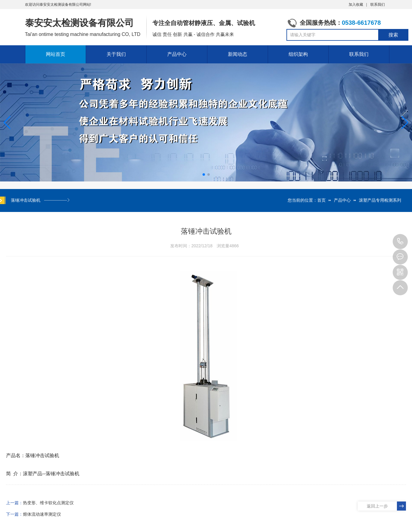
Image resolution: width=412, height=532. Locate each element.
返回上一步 (377, 506)
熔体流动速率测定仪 (42, 514)
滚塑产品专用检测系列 (380, 200)
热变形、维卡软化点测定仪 (48, 503)
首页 (321, 200)
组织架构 (298, 54)
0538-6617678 (400, 242)
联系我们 (378, 5)
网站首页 (56, 54)
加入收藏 (356, 5)
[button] (405, 123)
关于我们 (116, 54)
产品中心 (177, 54)
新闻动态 (238, 54)
